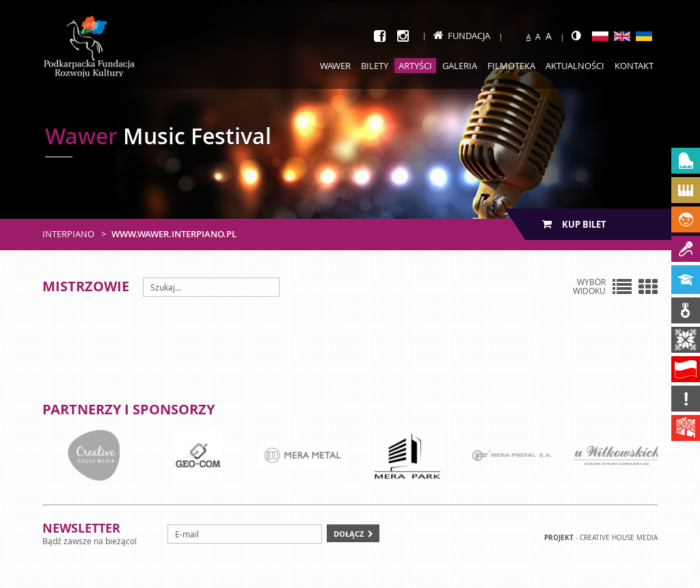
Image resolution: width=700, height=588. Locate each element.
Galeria (460, 66)
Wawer (335, 66)
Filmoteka (511, 66)
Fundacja (462, 36)
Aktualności (575, 66)
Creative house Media (619, 538)
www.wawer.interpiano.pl (174, 234)
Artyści (415, 66)
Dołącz (349, 534)
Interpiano (68, 234)
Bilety (375, 66)
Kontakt (634, 66)
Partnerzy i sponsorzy (129, 409)
